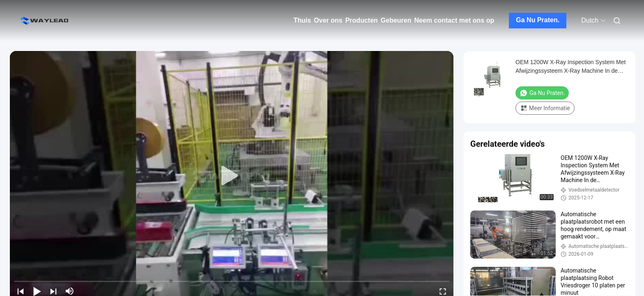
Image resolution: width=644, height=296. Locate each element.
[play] (232, 176)
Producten (362, 20)
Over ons (328, 20)
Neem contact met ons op (454, 20)
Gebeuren (396, 20)
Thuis (302, 20)
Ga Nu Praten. (538, 20)
